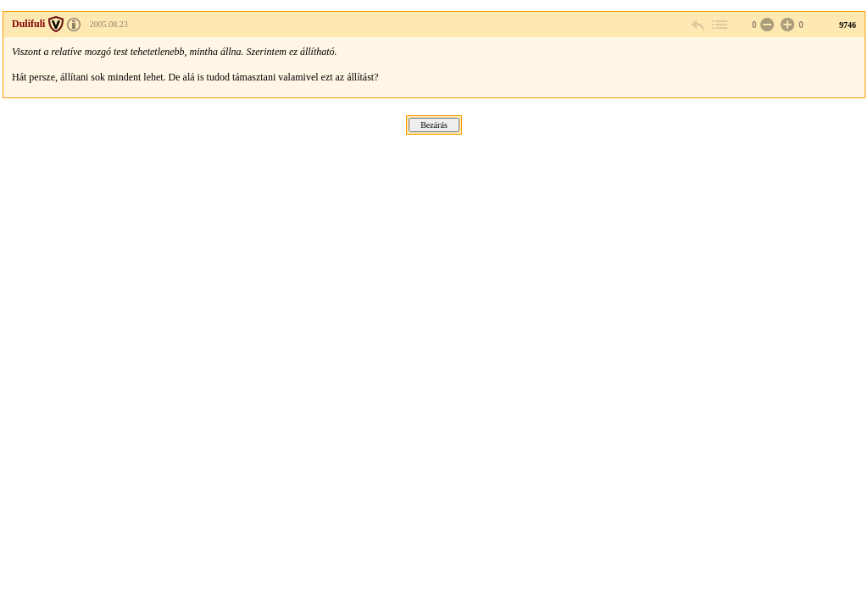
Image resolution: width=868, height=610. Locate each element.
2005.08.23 (109, 24)
